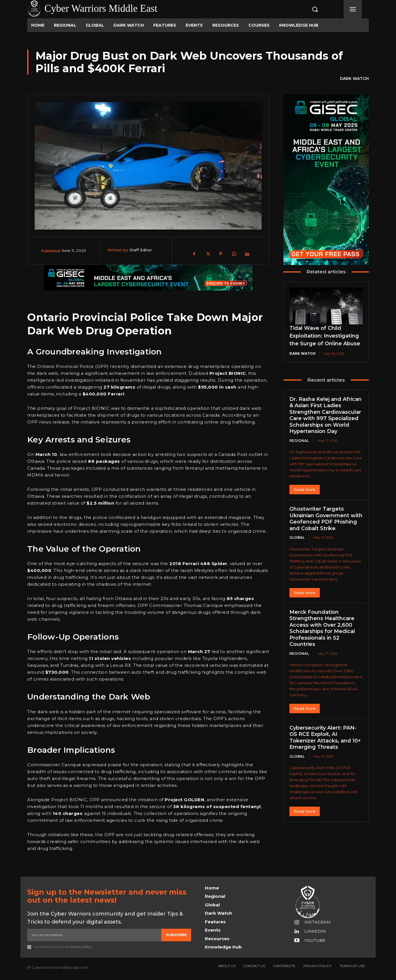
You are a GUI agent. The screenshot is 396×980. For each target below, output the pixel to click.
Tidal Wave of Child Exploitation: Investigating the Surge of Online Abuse (325, 336)
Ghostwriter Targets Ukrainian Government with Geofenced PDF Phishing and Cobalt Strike (326, 519)
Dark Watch (354, 79)
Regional (299, 441)
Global (297, 537)
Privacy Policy (81, 947)
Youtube (315, 940)
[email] (94, 935)
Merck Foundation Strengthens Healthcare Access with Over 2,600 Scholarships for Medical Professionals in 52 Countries (322, 628)
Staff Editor (141, 250)
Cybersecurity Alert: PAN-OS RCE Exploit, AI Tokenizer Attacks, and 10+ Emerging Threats (325, 738)
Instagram (317, 922)
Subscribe (176, 935)
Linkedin (315, 931)
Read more (305, 489)
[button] (309, 9)
